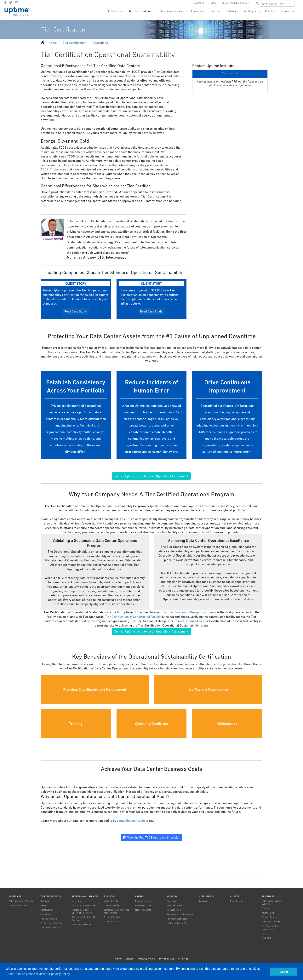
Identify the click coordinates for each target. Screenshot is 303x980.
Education (197, 11)
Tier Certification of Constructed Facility (133, 617)
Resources (287, 11)
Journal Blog (268, 913)
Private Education (112, 917)
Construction (47, 910)
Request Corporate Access (180, 914)
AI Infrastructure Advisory (22, 901)
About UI (199, 3)
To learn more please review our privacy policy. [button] (38, 974)
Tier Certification (139, 11)
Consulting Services (82, 925)
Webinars (266, 938)
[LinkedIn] (17, 3)
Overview (45, 901)
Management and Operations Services (82, 911)
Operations (46, 914)
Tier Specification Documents (270, 928)
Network (231, 11)
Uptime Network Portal (178, 923)
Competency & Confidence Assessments (116, 911)
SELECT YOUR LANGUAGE (235, 3)
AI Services (115, 11)
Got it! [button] (284, 972)
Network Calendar (176, 905)
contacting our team (131, 821)
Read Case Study (76, 311)
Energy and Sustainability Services (84, 919)
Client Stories (237, 901)
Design (44, 905)
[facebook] (5, 3)
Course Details (111, 901)
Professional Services (170, 11)
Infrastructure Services (83, 905)
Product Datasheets (271, 917)
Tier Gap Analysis (49, 919)
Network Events (143, 910)
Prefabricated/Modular (52, 923)
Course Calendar (112, 905)
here (44, 205)
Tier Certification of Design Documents (189, 612)
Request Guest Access (178, 919)
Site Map (183, 959)
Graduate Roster (112, 922)
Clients (269, 11)
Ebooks (265, 908)
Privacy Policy (147, 959)
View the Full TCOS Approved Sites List (151, 837)
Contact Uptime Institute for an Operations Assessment (151, 476)
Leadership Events (144, 905)
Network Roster (175, 910)
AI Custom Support (18, 905)
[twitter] (11, 3)
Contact (130, 959)
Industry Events (143, 901)
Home (118, 959)
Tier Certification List (51, 928)
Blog (213, 3)
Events (215, 11)
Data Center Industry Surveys (272, 902)
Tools (264, 933)
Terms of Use (167, 959)
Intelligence (251, 11)
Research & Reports (271, 922)
